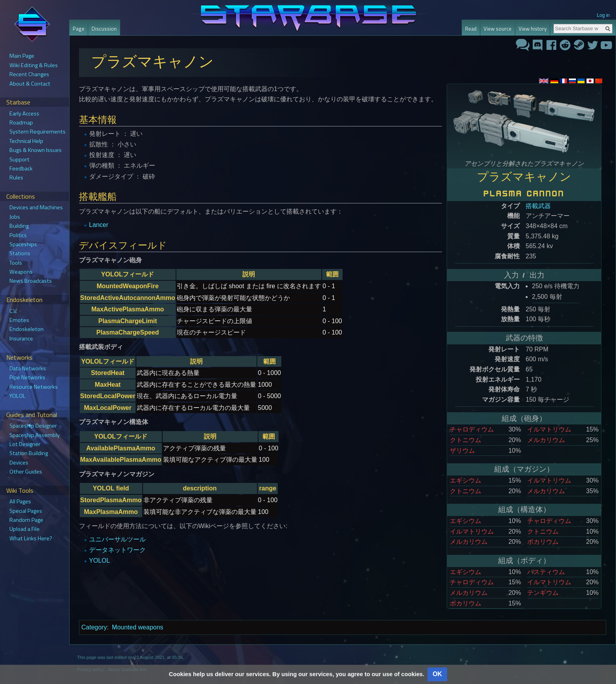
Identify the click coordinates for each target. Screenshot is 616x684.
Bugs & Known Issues (36, 150)
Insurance (21, 338)
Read (471, 29)
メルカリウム (546, 440)
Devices (19, 463)
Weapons (21, 272)
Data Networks (28, 368)
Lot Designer (25, 444)
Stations (20, 253)
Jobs (15, 217)
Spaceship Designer (33, 426)
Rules (16, 177)
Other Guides (26, 472)
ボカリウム (543, 542)
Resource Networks (34, 387)
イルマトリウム (549, 429)
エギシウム (466, 480)
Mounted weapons (138, 627)
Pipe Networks (27, 377)
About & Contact (30, 84)
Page (79, 29)
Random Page (26, 520)
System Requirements (38, 132)
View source (498, 29)
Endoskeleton (27, 329)
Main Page (22, 56)
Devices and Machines (36, 207)
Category (94, 627)
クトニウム (466, 440)
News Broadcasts (31, 281)
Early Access (24, 113)
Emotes (19, 320)
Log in (603, 15)
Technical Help (26, 141)
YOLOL (100, 561)
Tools (16, 263)
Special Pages (26, 511)
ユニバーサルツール (117, 539)
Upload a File (25, 529)
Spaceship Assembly (35, 435)
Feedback (21, 168)
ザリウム (462, 451)
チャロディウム (472, 429)
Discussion (104, 29)
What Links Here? (31, 538)
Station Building (29, 453)
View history (533, 29)
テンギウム (543, 593)
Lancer (99, 225)
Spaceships (23, 244)
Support (19, 159)
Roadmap (21, 123)
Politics (18, 235)
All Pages (20, 501)
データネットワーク (117, 550)
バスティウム (546, 572)
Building (19, 226)
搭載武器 (538, 206)
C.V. (13, 311)
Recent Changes (29, 74)
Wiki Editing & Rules (34, 65)
